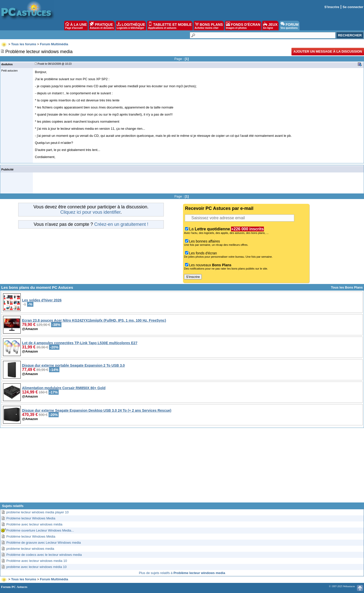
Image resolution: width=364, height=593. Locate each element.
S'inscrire (332, 7)
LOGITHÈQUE (131, 26)
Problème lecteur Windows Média (31, 536)
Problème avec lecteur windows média (34, 524)
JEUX (270, 26)
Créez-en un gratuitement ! (121, 224)
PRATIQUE (102, 26)
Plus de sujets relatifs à (182, 573)
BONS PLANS (209, 26)
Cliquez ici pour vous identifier (90, 212)
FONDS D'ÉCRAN (243, 26)
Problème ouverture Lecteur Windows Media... (40, 530)
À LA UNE (76, 26)
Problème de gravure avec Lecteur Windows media (44, 543)
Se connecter (353, 7)
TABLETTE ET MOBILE (170, 26)
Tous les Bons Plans (347, 287)
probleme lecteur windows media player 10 (37, 512)
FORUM (290, 26)
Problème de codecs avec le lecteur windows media (44, 555)
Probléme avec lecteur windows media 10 (37, 561)
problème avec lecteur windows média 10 (36, 567)
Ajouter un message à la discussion (328, 51)
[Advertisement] (182, 467)
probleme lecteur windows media (30, 549)
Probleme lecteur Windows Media (31, 518)
